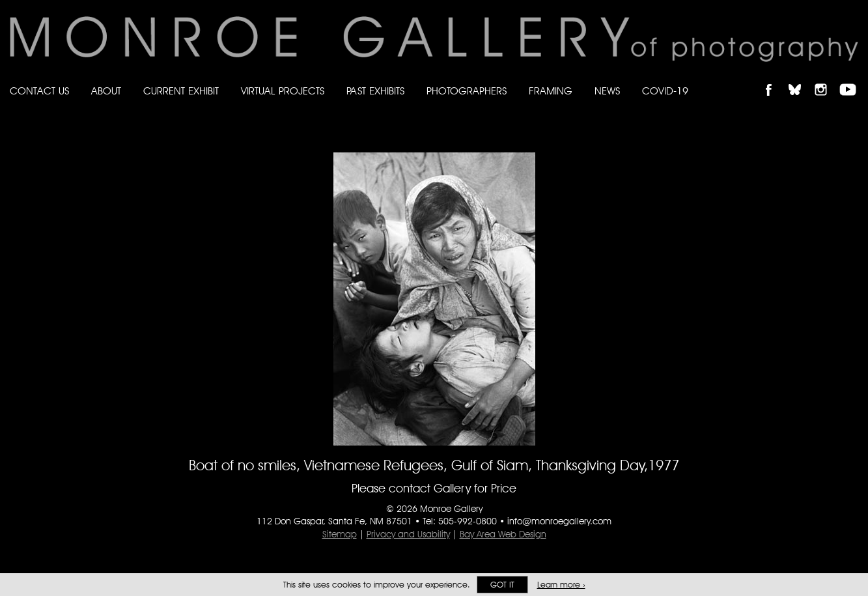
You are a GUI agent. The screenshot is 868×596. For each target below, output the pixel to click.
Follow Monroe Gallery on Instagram (826, 78)
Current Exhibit (181, 91)
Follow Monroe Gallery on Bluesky (801, 78)
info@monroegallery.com (559, 521)
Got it (502, 585)
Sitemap (340, 534)
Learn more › (561, 585)
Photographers (467, 91)
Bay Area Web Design (503, 534)
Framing (551, 91)
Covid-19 (665, 91)
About (106, 91)
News (607, 91)
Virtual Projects (283, 91)
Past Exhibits (375, 91)
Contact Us (39, 91)
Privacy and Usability (408, 534)
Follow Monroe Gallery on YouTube (852, 78)
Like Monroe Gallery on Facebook (775, 78)
